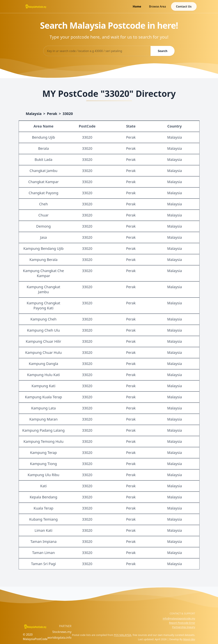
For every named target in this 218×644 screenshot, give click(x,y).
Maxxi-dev (189, 639)
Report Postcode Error (182, 623)
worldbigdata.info (59, 638)
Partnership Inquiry (184, 627)
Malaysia (34, 114)
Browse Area (158, 6)
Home (137, 6)
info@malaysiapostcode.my (179, 618)
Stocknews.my (62, 632)
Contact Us (184, 6)
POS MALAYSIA (123, 635)
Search (162, 51)
